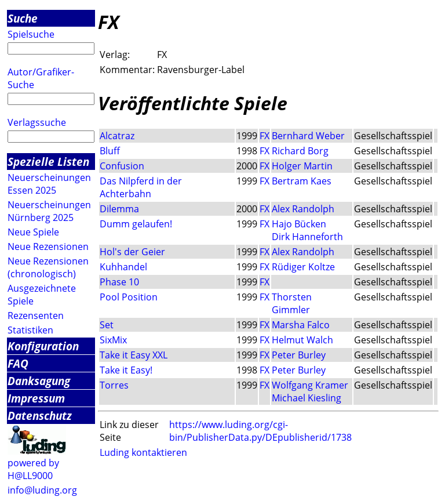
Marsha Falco (301, 325)
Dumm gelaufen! (136, 224)
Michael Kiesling (307, 398)
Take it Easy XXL (134, 355)
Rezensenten (36, 316)
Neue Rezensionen (48, 246)
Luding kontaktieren (143, 452)
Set (107, 325)
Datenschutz (40, 416)
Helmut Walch (302, 340)
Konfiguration (43, 346)
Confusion (122, 166)
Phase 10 (119, 282)
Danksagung (39, 381)
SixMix (113, 340)
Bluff (110, 151)
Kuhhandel (123, 267)
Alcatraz (117, 136)
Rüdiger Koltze (303, 267)
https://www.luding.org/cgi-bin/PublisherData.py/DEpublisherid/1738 (260, 431)
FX (265, 136)
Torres (114, 385)
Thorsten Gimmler (292, 303)
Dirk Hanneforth (307, 237)
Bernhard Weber (308, 136)
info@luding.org (42, 490)
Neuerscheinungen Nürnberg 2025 (49, 211)
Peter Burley (299, 355)
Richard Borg (300, 151)
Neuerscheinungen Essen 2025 (49, 184)
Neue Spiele (33, 232)
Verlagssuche (37, 122)
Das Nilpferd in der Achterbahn (141, 187)
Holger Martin (302, 166)
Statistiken (30, 330)
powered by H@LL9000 (33, 469)
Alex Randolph (303, 209)
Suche (23, 18)
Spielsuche (31, 34)
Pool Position (129, 297)
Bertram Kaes (302, 181)
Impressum (36, 398)
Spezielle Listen (48, 162)
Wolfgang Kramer (310, 385)
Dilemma (119, 209)
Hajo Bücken (299, 224)
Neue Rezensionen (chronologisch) (48, 267)
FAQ (18, 363)
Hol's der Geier (132, 252)
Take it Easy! (126, 370)
